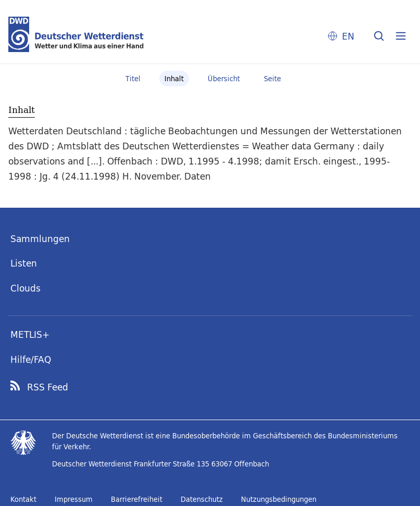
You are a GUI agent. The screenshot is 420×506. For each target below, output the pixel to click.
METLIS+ (30, 334)
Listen (24, 263)
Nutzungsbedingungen (279, 499)
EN (348, 36)
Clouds (26, 288)
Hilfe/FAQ (31, 359)
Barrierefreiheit (137, 499)
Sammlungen (40, 239)
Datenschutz (202, 499)
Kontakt (23, 499)
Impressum (74, 499)
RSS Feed (48, 387)
